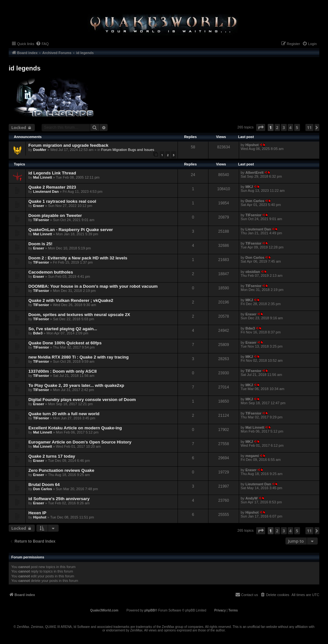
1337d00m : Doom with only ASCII (63, 371)
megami (252, 456)
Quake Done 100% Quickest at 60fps (65, 343)
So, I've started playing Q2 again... (63, 329)
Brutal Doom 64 (44, 485)
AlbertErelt (255, 173)
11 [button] (309, 127)
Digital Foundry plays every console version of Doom (82, 400)
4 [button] (290, 127)
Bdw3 (38, 333)
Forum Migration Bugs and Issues (128, 150)
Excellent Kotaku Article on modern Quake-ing (75, 428)
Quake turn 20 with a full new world (64, 414)
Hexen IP (37, 513)
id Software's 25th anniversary (59, 499)
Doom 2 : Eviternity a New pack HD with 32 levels (78, 258)
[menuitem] (42, 44)
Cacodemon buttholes (51, 272)
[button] (261, 127)
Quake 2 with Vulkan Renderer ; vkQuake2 (71, 300)
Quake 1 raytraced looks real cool (62, 201)
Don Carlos (255, 201)
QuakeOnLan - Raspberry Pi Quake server (71, 230)
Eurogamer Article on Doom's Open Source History (80, 442)
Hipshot (252, 145)
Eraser (39, 206)
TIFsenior (41, 220)
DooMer (40, 150)
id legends (25, 68)
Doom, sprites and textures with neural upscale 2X (79, 315)
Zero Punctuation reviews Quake (61, 470)
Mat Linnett (43, 177)
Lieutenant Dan (46, 191)
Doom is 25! (40, 244)
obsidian (253, 272)
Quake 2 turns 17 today (52, 456)
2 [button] (277, 127)
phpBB (150, 610)
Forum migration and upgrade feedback (68, 145)
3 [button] (284, 127)
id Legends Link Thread (52, 173)
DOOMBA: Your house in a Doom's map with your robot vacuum (93, 286)
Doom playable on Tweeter (55, 215)
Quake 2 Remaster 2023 (52, 187)
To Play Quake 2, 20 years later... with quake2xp (76, 385)
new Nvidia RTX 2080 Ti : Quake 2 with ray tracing (78, 357)
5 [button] (297, 127)
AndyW (252, 498)
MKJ (249, 187)
